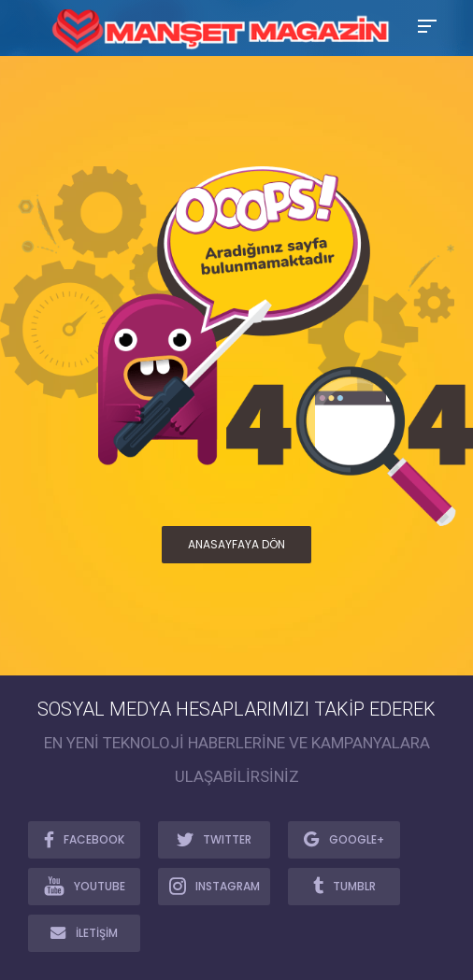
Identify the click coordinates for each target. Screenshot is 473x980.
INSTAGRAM (215, 886)
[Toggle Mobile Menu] (424, 25)
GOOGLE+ (344, 839)
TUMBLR (344, 886)
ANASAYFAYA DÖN (236, 544)
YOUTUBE (85, 886)
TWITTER (214, 839)
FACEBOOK (84, 839)
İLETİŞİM (84, 932)
